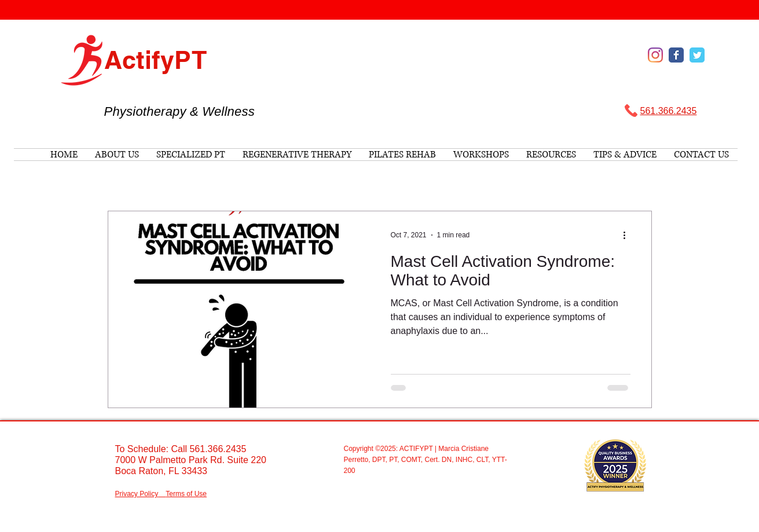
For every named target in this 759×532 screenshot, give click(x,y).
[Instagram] (655, 55)
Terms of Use (186, 494)
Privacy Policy (137, 494)
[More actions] (629, 235)
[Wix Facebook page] (676, 55)
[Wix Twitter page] (697, 55)
